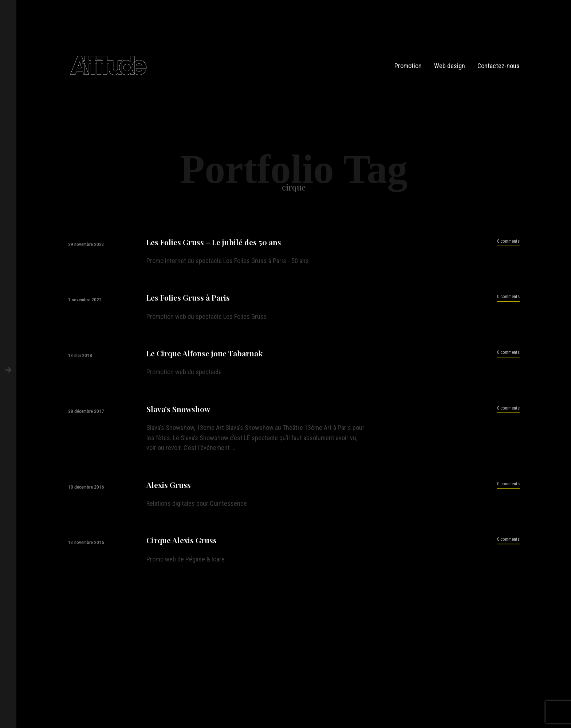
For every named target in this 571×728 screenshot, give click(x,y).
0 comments (508, 241)
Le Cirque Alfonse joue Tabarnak (204, 353)
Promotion (408, 66)
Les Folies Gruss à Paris (188, 298)
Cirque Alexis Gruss (182, 540)
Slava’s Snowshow (178, 409)
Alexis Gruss (169, 485)
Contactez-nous (499, 66)
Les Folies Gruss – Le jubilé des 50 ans (214, 242)
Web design (450, 66)
